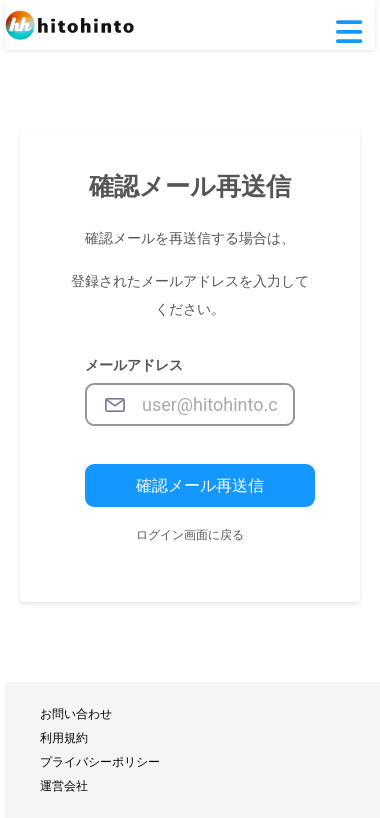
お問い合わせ (76, 714)
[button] (349, 33)
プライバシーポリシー (100, 762)
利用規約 (64, 738)
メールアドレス (134, 365)
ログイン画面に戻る (190, 535)
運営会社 (64, 786)
